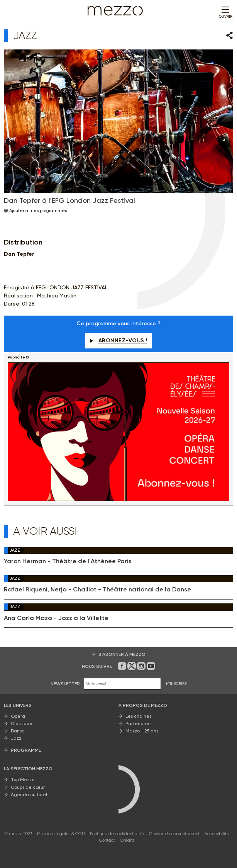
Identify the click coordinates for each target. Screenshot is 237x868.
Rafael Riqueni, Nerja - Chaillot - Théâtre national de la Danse (97, 589)
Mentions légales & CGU (61, 834)
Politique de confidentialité (117, 834)
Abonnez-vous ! (118, 341)
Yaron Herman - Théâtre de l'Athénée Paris (68, 561)
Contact (107, 840)
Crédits (127, 840)
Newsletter (65, 684)
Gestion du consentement (174, 834)
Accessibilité (217, 834)
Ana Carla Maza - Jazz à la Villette (56, 618)
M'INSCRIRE (176, 684)
